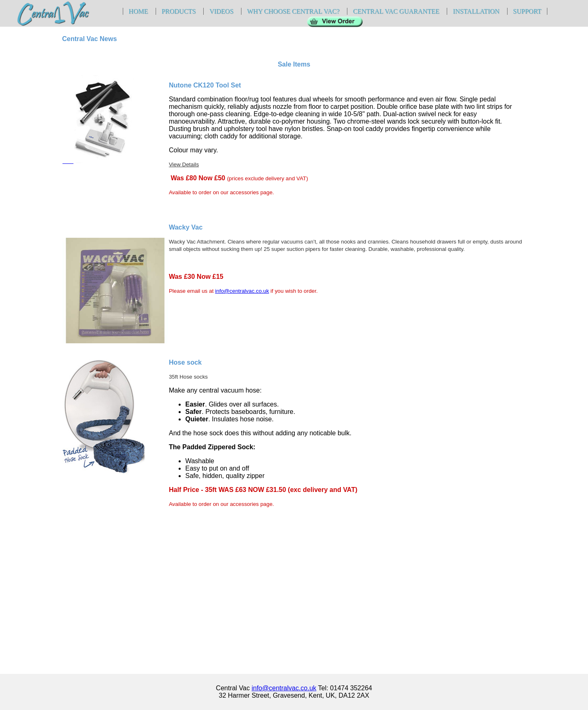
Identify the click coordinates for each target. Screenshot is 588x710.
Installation (476, 11)
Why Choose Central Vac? (293, 11)
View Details (184, 164)
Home (138, 11)
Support (527, 11)
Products (179, 11)
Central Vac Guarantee (396, 11)
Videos (222, 11)
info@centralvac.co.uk (242, 291)
